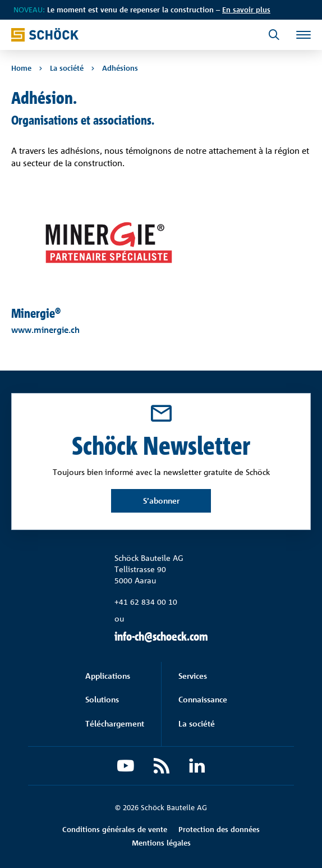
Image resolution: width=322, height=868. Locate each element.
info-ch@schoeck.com (161, 636)
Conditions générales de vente (115, 829)
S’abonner (161, 501)
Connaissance (203, 699)
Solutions (102, 699)
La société (197, 723)
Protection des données (219, 829)
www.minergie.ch (45, 330)
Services (193, 676)
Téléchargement (115, 723)
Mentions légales (161, 843)
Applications (108, 676)
